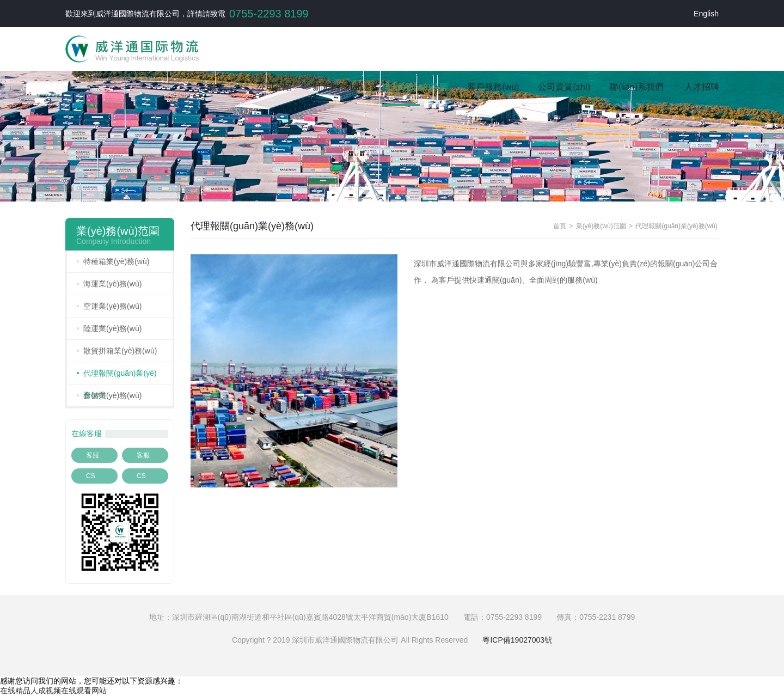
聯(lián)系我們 (636, 87)
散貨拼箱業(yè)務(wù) (120, 351)
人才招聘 (702, 87)
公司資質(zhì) (564, 87)
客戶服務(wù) (493, 87)
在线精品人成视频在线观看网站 (53, 691)
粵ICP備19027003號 (517, 640)
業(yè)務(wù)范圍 (415, 87)
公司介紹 (274, 87)
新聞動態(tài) (338, 87)
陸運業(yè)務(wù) (112, 328)
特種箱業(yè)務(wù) (116, 261)
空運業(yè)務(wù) (112, 306)
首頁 (217, 87)
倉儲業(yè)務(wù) (112, 395)
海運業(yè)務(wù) (112, 284)
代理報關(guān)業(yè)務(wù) (120, 384)
